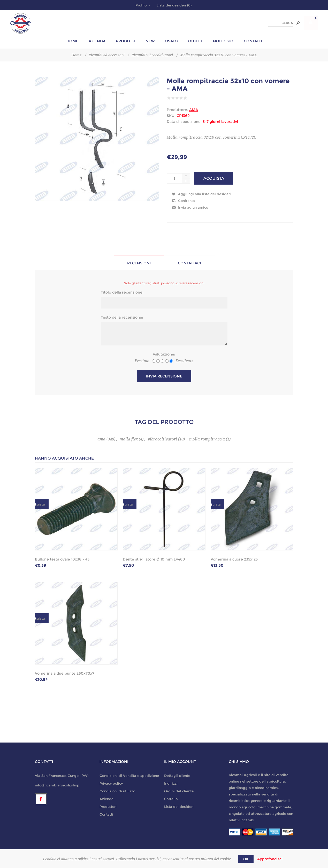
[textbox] (281, 23)
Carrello (171, 799)
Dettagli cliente (177, 776)
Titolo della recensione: (122, 292)
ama (101, 439)
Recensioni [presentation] (139, 263)
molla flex (129, 439)
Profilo (141, 5)
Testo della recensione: (122, 317)
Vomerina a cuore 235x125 (234, 559)
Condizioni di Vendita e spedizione (129, 776)
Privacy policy (111, 783)
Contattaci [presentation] (189, 263)
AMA (194, 110)
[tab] (139, 263)
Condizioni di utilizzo (117, 791)
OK (246, 859)
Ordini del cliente (179, 791)
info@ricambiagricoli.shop (57, 785)
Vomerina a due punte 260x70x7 (65, 673)
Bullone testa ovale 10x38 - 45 (62, 559)
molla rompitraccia (207, 439)
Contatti (106, 814)
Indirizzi (171, 783)
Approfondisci (270, 859)
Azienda (106, 799)
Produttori (108, 807)
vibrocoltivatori (162, 439)
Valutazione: (164, 354)
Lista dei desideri (179, 807)
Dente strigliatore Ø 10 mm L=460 (154, 559)
